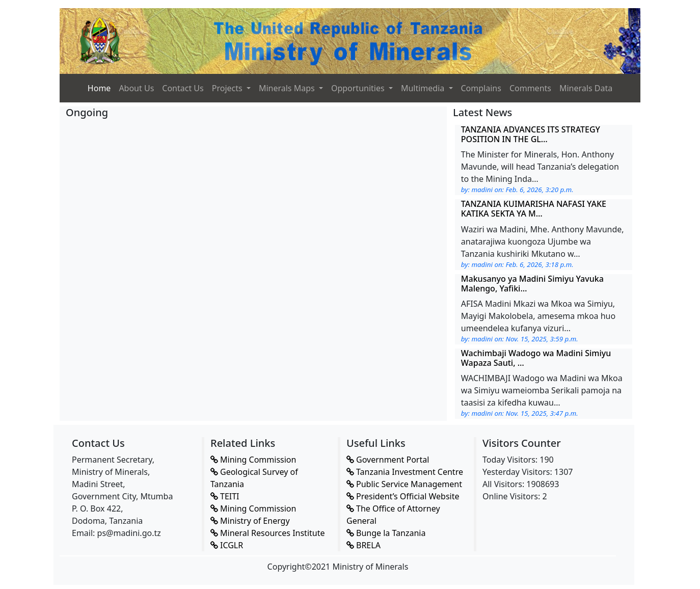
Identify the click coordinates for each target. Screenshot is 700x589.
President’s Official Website (403, 496)
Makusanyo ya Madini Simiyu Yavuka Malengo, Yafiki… (532, 284)
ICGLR (227, 545)
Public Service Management (404, 484)
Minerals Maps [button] (288, 88)
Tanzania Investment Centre (405, 472)
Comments (530, 88)
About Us (136, 88)
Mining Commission (253, 460)
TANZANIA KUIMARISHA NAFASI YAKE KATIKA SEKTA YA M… (534, 209)
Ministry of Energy (250, 521)
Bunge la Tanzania (386, 533)
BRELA (364, 545)
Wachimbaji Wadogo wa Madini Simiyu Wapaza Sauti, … (536, 358)
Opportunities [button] (359, 88)
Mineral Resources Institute (267, 533)
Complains (481, 88)
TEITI (225, 496)
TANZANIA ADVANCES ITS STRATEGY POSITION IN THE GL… (531, 134)
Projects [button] (228, 88)
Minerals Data (586, 88)
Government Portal (388, 460)
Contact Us (183, 88)
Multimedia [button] (424, 88)
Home (99, 88)
